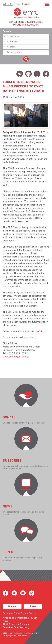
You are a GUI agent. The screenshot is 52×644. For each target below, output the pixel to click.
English (26, 4)
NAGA (39, 331)
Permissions (31, 633)
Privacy (18, 633)
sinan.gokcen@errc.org (15, 357)
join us (9, 552)
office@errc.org (20, 628)
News (8, 507)
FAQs (33, 607)
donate (9, 418)
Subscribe (8, 4)
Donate (12, 607)
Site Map (7, 633)
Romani (18, 4)
